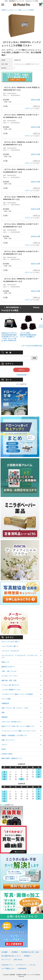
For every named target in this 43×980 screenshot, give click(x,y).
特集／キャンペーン (8, 740)
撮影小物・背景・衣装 (9, 680)
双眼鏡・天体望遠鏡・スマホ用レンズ (14, 735)
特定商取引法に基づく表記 (30, 952)
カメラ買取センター (8, 968)
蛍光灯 (4, 749)
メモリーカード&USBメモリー (12, 722)
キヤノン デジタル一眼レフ (11, 642)
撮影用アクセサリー (8, 667)
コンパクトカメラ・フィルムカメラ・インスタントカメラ (19, 656)
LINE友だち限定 (7, 754)
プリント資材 (6, 699)
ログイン (28, 108)
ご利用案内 (14, 952)
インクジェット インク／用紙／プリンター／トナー (19, 731)
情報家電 (4, 717)
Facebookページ (7, 965)
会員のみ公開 (35, 100)
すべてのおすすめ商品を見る (33, 346)
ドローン (4, 745)
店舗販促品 (5, 703)
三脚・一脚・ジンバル (9, 671)
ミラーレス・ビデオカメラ (10, 651)
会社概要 (4, 952)
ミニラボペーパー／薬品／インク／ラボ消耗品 (21, 10)
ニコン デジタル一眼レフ (10, 646)
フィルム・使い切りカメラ (10, 685)
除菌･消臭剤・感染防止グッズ (12, 758)
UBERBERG (22, 968)
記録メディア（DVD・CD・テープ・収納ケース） (18, 726)
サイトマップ (6, 960)
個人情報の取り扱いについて (11, 956)
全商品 (3, 10)
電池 (3, 713)
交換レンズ (5, 662)
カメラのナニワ (21, 965)
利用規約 (27, 956)
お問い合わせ (18, 960)
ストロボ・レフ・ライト (10, 676)
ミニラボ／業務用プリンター (11, 690)
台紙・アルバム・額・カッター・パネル (15, 708)
